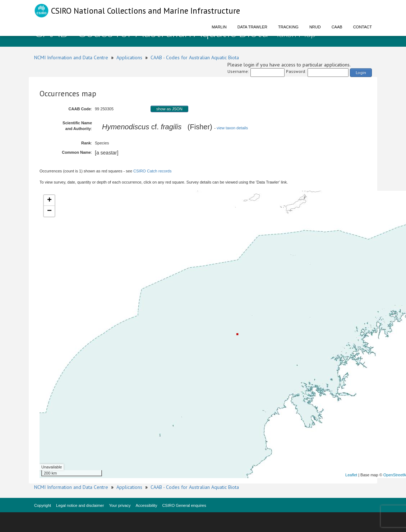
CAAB (337, 27)
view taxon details (232, 128)
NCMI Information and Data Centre (71, 57)
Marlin (219, 27)
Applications (129, 57)
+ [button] (49, 200)
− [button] (49, 211)
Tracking (288, 27)
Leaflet (351, 475)
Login (361, 72)
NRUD (315, 27)
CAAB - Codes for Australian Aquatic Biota (195, 57)
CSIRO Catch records (152, 171)
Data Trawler (252, 27)
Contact (363, 27)
